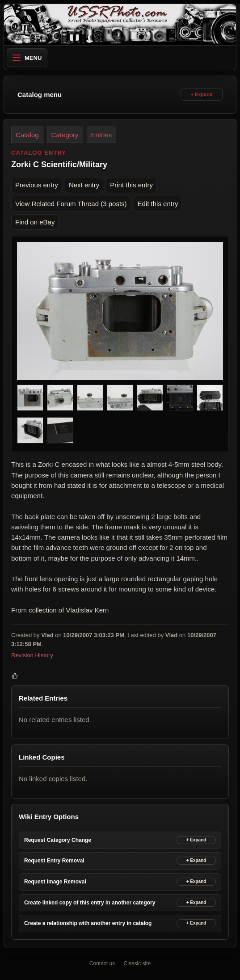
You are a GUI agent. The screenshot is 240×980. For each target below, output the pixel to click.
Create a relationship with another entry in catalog (88, 923)
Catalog (27, 135)
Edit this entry (158, 204)
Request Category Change (58, 840)
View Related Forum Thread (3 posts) (71, 204)
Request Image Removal (55, 882)
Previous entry (37, 185)
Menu (27, 58)
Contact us (102, 963)
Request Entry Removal (54, 861)
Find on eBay (35, 222)
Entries (102, 135)
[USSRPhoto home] (120, 25)
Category (65, 135)
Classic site (137, 963)
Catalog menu (40, 95)
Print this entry (131, 185)
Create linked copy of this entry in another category (90, 903)
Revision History (32, 655)
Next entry (84, 185)
